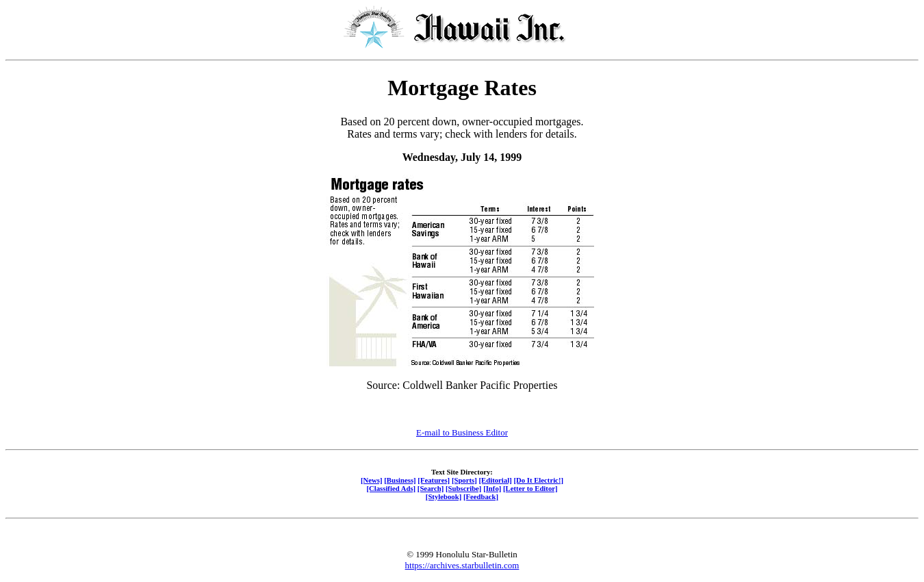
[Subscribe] (463, 488)
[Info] (492, 488)
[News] (372, 480)
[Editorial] (495, 480)
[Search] (431, 488)
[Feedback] (481, 496)
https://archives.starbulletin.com (462, 565)
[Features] (434, 480)
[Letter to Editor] (530, 488)
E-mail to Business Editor (462, 432)
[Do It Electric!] (538, 480)
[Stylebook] (444, 496)
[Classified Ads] (391, 488)
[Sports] (464, 480)
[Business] (400, 480)
